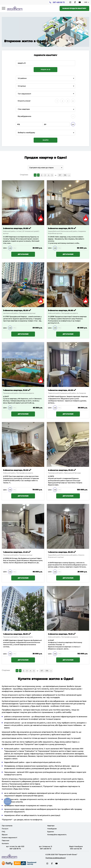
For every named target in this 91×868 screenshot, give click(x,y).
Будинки (51, 832)
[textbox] (45, 133)
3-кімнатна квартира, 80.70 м (62, 228)
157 (60, 175)
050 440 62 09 (76, 849)
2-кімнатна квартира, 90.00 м (17, 470)
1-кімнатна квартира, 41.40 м (17, 552)
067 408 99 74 (15, 849)
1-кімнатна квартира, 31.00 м (17, 390)
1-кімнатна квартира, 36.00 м (17, 634)
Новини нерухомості (9, 838)
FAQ (3, 832)
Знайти (45, 140)
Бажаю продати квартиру (74, 8)
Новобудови (52, 829)
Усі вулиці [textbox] (22, 86)
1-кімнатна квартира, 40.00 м (62, 390)
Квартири (51, 826)
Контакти (5, 843)
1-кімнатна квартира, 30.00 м (62, 552)
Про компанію (7, 826)
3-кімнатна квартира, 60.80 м (62, 310)
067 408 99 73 (59, 2)
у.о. (73, 124)
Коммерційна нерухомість (57, 835)
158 (65, 175)
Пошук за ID (45, 70)
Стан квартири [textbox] (24, 109)
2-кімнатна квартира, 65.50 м (17, 310)
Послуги (5, 829)
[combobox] (45, 78)
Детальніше (23, 254)
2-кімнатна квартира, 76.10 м (62, 634)
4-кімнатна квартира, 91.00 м (62, 470)
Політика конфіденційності (56, 858)
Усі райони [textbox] (22, 78)
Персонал (6, 841)
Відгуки (5, 835)
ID (49, 317)
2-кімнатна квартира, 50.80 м (17, 228)
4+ (73, 101)
